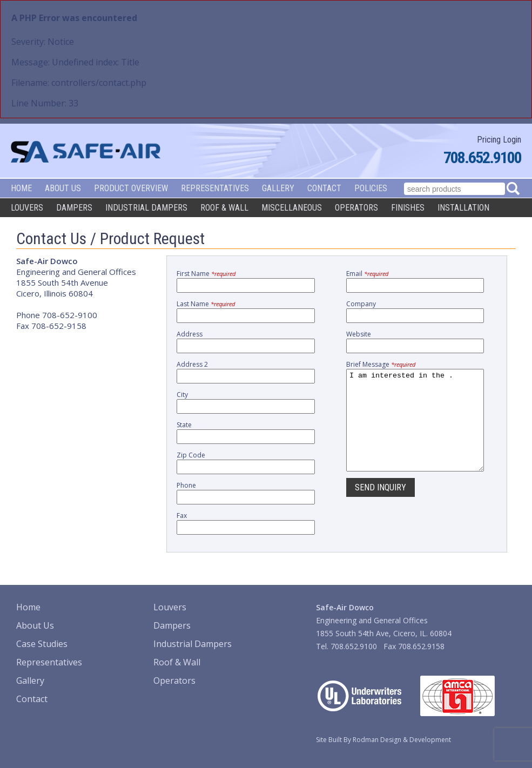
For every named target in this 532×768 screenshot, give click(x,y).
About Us (63, 188)
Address (190, 334)
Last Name (206, 304)
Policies (371, 188)
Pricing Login (499, 140)
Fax (182, 516)
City (182, 395)
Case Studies (42, 644)
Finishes (408, 208)
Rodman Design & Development (402, 740)
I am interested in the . (415, 430)
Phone (186, 485)
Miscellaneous (292, 208)
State (184, 425)
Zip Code (191, 455)
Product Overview (131, 188)
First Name (206, 274)
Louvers (27, 208)
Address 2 (192, 364)
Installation (463, 208)
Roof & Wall (224, 208)
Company (361, 304)
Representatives (215, 188)
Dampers (74, 208)
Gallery (278, 188)
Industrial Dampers (146, 208)
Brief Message (381, 364)
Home (21, 188)
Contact (324, 188)
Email (367, 274)
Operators (356, 208)
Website (359, 334)
